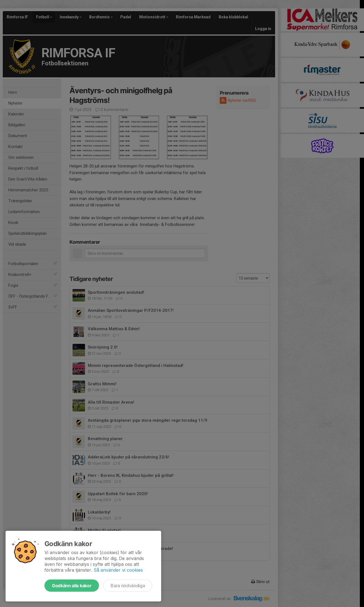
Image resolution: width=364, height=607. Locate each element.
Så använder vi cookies (118, 570)
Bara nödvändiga (128, 586)
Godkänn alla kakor (72, 586)
